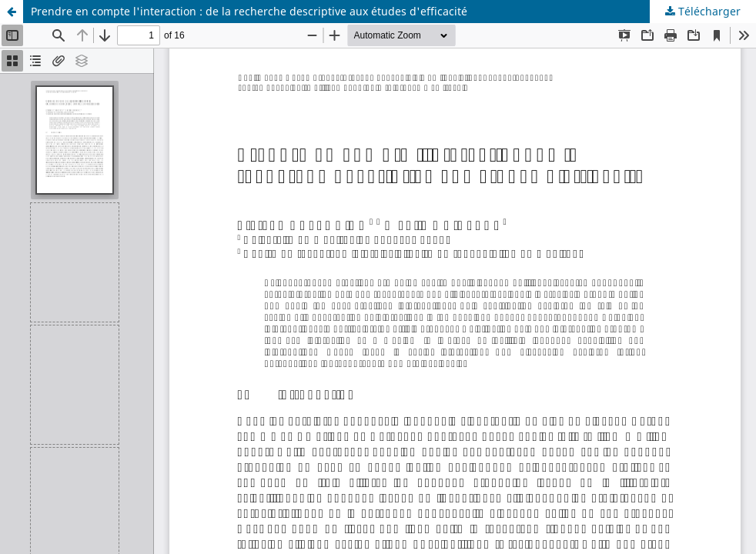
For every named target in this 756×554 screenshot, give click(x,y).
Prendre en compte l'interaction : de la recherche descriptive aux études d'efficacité (249, 11)
